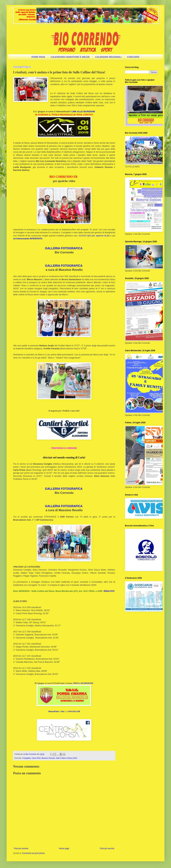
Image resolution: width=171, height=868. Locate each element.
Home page (64, 848)
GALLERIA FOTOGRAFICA (64, 248)
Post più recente (21, 848)
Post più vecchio (107, 848)
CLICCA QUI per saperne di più (94, 236)
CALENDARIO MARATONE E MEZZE (70, 57)
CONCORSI (133, 57)
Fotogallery (27, 758)
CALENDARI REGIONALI (108, 57)
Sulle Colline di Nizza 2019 (66, 758)
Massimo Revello (48, 758)
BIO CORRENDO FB (63, 177)
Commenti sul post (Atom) (33, 853)
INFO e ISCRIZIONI (83, 683)
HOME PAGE (38, 57)
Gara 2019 (36, 758)
